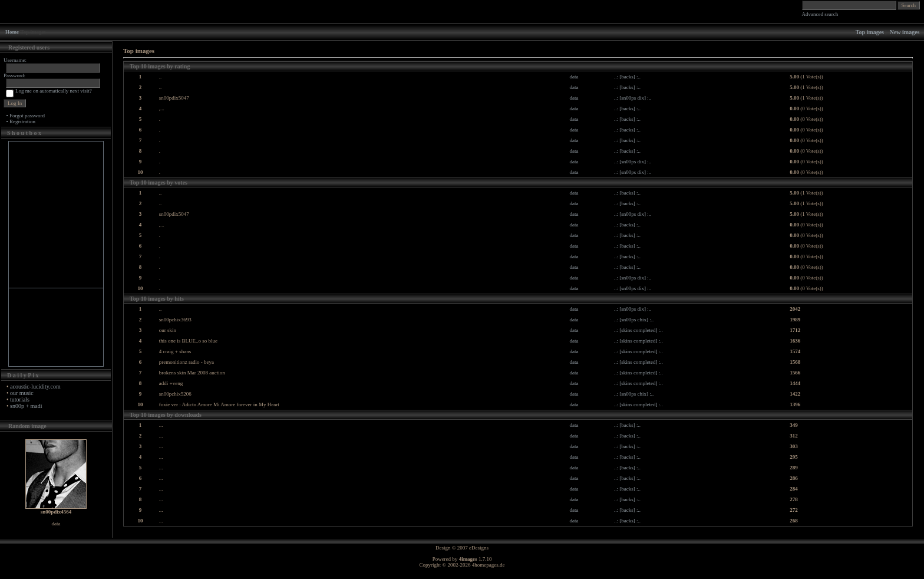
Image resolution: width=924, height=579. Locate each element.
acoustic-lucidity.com (35, 386)
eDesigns (479, 548)
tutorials (20, 399)
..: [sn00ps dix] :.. (633, 98)
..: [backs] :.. (627, 77)
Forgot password (27, 116)
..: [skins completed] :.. (638, 330)
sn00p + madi (26, 406)
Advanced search (820, 14)
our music (22, 393)
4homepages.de (489, 565)
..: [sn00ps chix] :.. (634, 320)
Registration (22, 121)
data (574, 77)
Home (12, 32)
